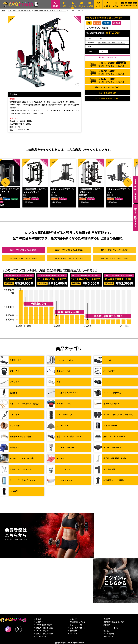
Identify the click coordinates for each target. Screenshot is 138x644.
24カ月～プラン (115, 250)
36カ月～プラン (23, 259)
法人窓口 (90, 6)
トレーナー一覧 (76, 625)
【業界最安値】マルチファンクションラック (41, 191)
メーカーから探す (43, 631)
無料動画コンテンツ (78, 622)
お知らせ (40, 622)
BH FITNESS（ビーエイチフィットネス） (111, 43)
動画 (64, 6)
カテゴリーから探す (135, 190)
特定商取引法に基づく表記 (114, 622)
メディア (73, 619)
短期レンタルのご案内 (107, 93)
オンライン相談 (73, 7)
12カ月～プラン (69, 250)
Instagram (8, 630)
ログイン (116, 6)
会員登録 (107, 6)
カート (98, 4)
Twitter (19, 629)
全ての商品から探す (44, 625)
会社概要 (107, 619)
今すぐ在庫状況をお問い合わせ (107, 98)
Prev (5, 182)
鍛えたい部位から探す (135, 218)
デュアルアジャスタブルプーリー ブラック (13, 191)
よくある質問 (109, 634)
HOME (39, 619)
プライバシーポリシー (112, 628)
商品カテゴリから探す (45, 628)
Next (128, 182)
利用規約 (107, 625)
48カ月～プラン (69, 259)
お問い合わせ (81, 7)
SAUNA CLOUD (42, 637)
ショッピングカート (78, 628)
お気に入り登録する (109, 57)
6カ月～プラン (23, 250)
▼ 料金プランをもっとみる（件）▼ (107, 87)
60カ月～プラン (115, 259)
